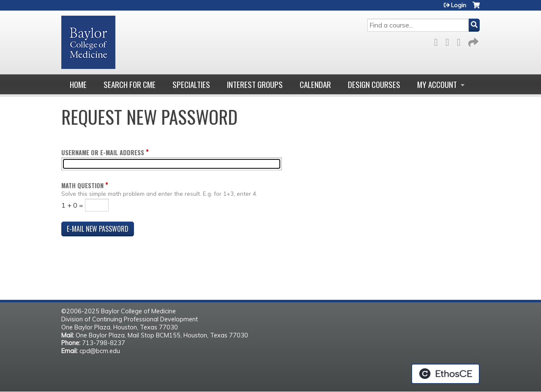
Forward (473, 41)
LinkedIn (461, 41)
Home (78, 84)
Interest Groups (255, 84)
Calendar (315, 84)
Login (459, 5)
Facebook (438, 41)
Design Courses (374, 84)
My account (437, 84)
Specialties (191, 84)
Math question (82, 185)
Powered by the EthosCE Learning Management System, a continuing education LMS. (445, 374)
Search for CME (130, 84)
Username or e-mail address (103, 152)
